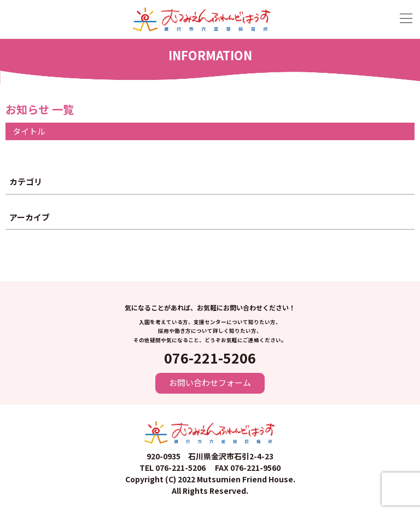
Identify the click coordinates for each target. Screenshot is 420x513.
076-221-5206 (210, 358)
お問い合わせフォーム (210, 382)
